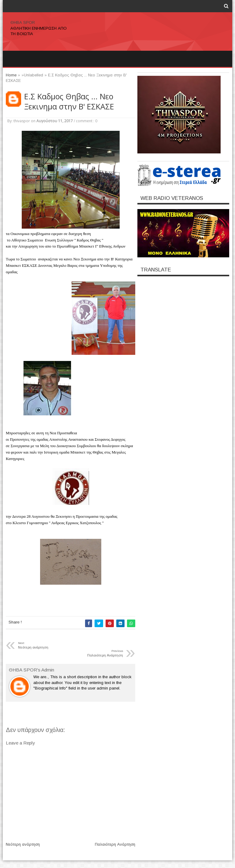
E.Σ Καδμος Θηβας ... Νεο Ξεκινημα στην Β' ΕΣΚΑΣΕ (69, 101)
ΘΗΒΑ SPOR (23, 22)
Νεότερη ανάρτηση (23, 844)
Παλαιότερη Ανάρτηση (115, 844)
